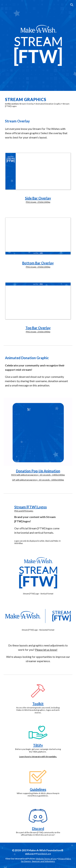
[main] (38, 102)
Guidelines (38, 789)
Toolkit (38, 704)
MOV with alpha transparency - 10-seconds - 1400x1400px (38, 475)
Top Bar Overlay (38, 328)
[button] (4, 5)
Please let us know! (46, 650)
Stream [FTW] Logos (31, 507)
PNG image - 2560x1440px (38, 202)
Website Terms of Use (46, 859)
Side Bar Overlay (38, 198)
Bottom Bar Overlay (38, 263)
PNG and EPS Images (24, 511)
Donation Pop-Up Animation (38, 471)
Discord (38, 829)
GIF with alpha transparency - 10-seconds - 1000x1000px (38, 480)
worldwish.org (44, 854)
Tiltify (38, 745)
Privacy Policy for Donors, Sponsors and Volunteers (46, 860)
